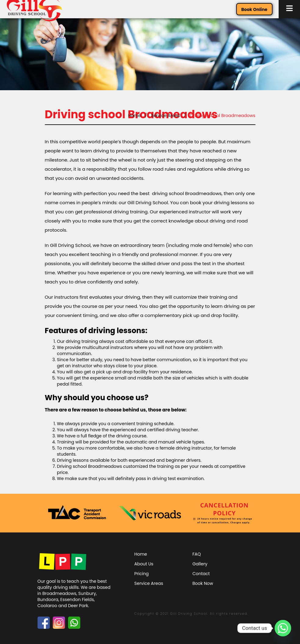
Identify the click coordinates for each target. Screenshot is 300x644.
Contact (201, 574)
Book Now (203, 583)
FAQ (197, 554)
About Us (144, 564)
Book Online (254, 9)
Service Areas (165, 116)
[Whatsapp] (283, 628)
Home (134, 116)
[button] (289, 9)
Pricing (141, 574)
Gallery (200, 564)
